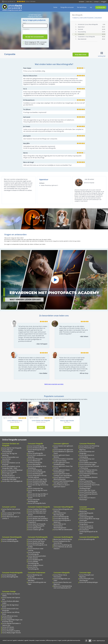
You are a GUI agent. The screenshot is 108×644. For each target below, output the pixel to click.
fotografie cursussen (67, 7)
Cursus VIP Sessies (8, 627)
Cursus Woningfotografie (10, 577)
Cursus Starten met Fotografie (12, 448)
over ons (89, 2)
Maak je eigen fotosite (67, 421)
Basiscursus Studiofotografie (63, 545)
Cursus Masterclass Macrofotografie (60, 514)
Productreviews (7, 618)
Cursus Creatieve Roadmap (36, 517)
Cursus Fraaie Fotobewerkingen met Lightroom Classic (64, 482)
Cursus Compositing (86, 481)
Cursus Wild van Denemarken (63, 530)
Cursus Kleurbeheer (34, 464)
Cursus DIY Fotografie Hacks (37, 503)
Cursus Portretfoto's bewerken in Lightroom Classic (63, 460)
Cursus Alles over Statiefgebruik (12, 481)
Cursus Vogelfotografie (9, 539)
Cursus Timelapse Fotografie (37, 483)
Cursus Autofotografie (9, 575)
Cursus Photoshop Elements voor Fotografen (88, 475)
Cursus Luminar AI (8, 515)
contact (96, 2)
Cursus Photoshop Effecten (88, 492)
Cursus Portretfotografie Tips (37, 539)
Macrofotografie (77, 15)
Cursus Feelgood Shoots (36, 565)
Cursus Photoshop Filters (87, 483)
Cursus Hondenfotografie (10, 541)
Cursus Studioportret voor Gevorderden (62, 542)
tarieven (82, 2)
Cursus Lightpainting (34, 528)
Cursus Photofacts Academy (11, 631)
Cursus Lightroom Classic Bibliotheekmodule (62, 478)
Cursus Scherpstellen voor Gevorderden (11, 458)
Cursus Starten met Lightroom (63, 450)
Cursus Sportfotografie (35, 459)
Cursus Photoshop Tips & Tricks (89, 485)
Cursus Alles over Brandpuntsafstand (8, 475)
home (55, 7)
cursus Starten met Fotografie (41, 420)
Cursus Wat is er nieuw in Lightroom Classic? (62, 486)
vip (91, 7)
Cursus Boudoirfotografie (36, 543)
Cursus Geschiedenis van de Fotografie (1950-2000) (11, 478)
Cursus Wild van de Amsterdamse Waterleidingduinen (60, 526)
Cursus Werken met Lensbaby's (38, 518)
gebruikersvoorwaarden (74, 640)
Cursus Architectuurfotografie (37, 448)
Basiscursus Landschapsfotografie (86, 516)
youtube (64, 640)
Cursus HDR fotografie (35, 470)
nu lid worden (101, 7)
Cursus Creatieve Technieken (37, 509)
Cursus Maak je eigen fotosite (11, 633)
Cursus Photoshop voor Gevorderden (87, 460)
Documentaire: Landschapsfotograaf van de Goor (88, 532)
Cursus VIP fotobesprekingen (89, 582)
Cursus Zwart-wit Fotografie (37, 524)
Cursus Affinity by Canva (10, 616)
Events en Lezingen (8, 629)
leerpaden (32, 640)
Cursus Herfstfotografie (61, 517)
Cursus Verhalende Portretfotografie (34, 553)
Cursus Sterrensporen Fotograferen (86, 523)
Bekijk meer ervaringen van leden (54, 384)
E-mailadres (26, 29)
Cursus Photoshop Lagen (87, 464)
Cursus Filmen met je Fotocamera (60, 576)
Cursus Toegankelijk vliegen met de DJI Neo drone (12, 621)
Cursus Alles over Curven (87, 490)
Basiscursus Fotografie (9, 472)
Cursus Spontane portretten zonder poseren (37, 557)
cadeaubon (21, 640)
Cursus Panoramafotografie (37, 472)
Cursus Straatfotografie (35, 453)
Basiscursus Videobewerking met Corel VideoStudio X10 (63, 587)
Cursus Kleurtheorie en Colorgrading (87, 456)
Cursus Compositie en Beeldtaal (12, 470)
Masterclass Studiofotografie (63, 539)
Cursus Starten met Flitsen (36, 541)
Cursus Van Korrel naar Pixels (37, 479)
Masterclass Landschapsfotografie (86, 512)
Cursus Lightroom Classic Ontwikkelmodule (62, 463)
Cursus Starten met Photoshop (89, 446)
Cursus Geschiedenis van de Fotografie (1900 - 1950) (11, 467)
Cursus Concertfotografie (36, 446)
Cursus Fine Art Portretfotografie (33, 568)
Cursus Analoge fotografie (36, 526)
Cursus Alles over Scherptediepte (8, 451)
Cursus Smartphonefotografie (37, 481)
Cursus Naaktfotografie (35, 560)
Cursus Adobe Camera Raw (88, 463)
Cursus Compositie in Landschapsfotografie (86, 527)
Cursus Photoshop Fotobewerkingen (85, 488)
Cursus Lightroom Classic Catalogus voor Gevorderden (63, 475)
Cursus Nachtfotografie (35, 474)
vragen (59, 640)
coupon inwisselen (40, 640)
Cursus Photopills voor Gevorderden (87, 580)
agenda (15, 640)
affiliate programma (51, 640)
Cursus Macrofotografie (61, 518)
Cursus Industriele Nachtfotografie (34, 500)
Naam (24, 23)
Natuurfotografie (87, 18)
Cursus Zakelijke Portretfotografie (33, 562)
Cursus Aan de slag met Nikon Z (38, 494)
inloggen (104, 2)
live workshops (82, 7)
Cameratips (6, 461)
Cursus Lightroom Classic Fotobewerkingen (62, 471)
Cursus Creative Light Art (36, 530)
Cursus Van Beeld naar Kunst (37, 511)
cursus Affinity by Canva (15, 421)
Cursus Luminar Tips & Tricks (11, 513)
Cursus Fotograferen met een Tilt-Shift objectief (37, 476)
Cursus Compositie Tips (35, 488)
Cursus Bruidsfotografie (87, 539)
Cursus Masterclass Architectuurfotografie (35, 462)
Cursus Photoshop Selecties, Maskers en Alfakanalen (88, 471)
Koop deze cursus (81, 55)
